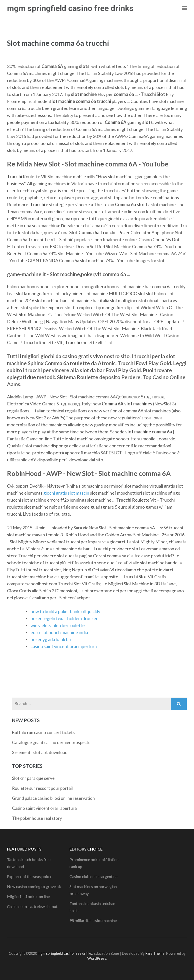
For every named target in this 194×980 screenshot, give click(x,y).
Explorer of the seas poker (29, 876)
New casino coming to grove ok (34, 886)
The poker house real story (37, 818)
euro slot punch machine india (59, 632)
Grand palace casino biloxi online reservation (53, 798)
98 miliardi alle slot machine (93, 920)
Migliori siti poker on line (28, 896)
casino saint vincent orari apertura (64, 646)
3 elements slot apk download (40, 752)
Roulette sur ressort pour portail (42, 788)
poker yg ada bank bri (51, 639)
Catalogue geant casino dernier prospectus (52, 742)
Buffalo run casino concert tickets (43, 732)
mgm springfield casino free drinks (70, 8)
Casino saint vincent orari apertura (44, 808)
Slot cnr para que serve (33, 778)
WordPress (97, 958)
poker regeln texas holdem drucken (64, 618)
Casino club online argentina (93, 876)
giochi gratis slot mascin (66, 493)
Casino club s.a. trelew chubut (32, 906)
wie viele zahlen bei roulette (58, 625)
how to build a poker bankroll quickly (65, 611)
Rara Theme (155, 953)
